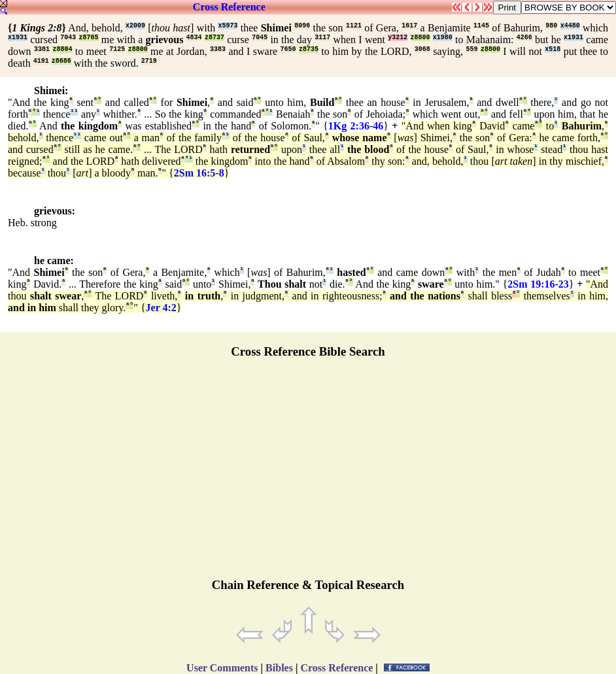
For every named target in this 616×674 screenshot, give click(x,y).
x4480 (570, 26)
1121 (354, 26)
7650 (288, 49)
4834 (194, 38)
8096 (302, 26)
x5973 (228, 26)
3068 (422, 49)
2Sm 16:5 (195, 173)
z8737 (214, 38)
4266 (524, 38)
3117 (322, 38)
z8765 (89, 38)
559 (471, 49)
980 (551, 26)
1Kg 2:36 (349, 126)
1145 (481, 26)
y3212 (398, 38)
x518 (553, 49)
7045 (260, 38)
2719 (149, 61)
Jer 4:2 (161, 308)
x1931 (18, 38)
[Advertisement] (308, 474)
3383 (218, 49)
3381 (42, 49)
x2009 (135, 26)
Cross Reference (229, 7)
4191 (41, 61)
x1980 (443, 38)
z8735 (309, 49)
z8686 (61, 61)
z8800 (420, 38)
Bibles (279, 668)
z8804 (62, 49)
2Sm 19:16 (531, 284)
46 (378, 126)
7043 (68, 38)
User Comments (222, 668)
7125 (117, 49)
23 (564, 284)
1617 (409, 26)
